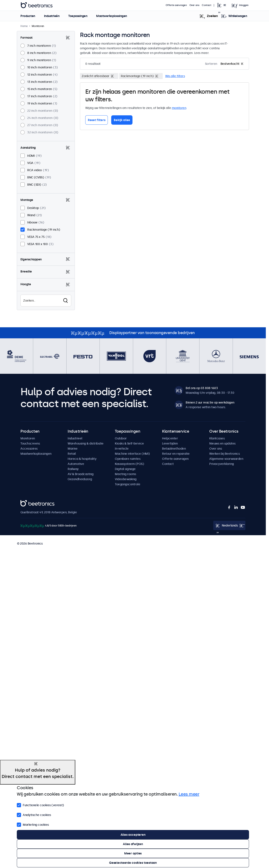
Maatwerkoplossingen (112, 16)
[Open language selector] (223, 5)
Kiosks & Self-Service (129, 443)
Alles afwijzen (133, 844)
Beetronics (28, 502)
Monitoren (28, 438)
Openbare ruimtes (128, 459)
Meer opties (133, 853)
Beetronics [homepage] (37, 5)
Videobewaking (126, 479)
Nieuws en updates (222, 443)
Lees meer (189, 794)
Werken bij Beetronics (225, 454)
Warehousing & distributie (86, 443)
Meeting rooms (125, 474)
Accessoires (29, 449)
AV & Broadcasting (81, 474)
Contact (206, 5)
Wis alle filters (175, 76)
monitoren (179, 108)
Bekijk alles (122, 120)
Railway (73, 469)
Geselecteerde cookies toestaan (133, 863)
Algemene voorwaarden (226, 459)
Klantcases (217, 438)
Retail (72, 454)
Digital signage (125, 469)
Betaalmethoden (174, 449)
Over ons (194, 5)
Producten (28, 16)
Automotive (76, 464)
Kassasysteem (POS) (129, 464)
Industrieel (75, 438)
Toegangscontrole (127, 484)
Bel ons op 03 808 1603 (202, 388)
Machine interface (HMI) (132, 454)
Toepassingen (78, 16)
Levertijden (170, 443)
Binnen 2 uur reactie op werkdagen (210, 402)
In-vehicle (122, 449)
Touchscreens (30, 443)
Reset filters (97, 120)
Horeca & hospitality (82, 459)
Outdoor (121, 438)
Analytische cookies (34, 814)
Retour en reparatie (176, 454)
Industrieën (52, 16)
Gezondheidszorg (80, 479)
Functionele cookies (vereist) (40, 805)
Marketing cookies (33, 824)
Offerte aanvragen (176, 5)
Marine (73, 449)
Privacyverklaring (222, 464)
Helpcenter (170, 438)
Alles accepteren (133, 835)
